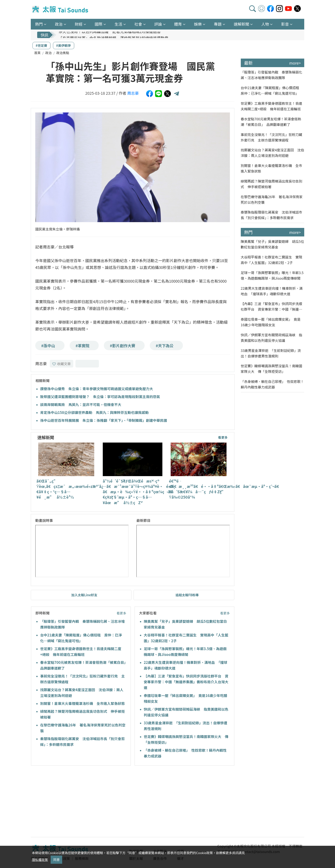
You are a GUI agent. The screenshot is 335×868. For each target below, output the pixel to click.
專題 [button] (218, 24)
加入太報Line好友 (84, 595)
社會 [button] (138, 24)
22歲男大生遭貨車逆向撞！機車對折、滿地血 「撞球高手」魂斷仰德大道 (272, 291)
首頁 (37, 53)
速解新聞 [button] (241, 24)
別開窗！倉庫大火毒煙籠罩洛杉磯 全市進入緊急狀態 (82, 703)
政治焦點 (63, 53)
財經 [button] (79, 24)
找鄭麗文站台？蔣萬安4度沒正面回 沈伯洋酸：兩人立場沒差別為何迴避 (273, 153)
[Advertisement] (70, 802)
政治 (48, 53)
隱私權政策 (40, 860)
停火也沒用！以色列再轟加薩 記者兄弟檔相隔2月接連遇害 (110, 35)
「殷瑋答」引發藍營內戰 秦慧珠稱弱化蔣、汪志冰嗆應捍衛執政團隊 (272, 75)
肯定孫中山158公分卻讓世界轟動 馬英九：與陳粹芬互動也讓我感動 (94, 412)
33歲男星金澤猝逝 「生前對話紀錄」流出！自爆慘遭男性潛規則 (271, 353)
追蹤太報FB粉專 (187, 595)
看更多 (223, 437)
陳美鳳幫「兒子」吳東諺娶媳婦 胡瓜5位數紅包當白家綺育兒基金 (273, 244)
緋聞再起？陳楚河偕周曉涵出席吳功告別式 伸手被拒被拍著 (272, 184)
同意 (56, 860)
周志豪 (133, 93)
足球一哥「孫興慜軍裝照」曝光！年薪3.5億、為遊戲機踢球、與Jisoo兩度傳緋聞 (272, 275)
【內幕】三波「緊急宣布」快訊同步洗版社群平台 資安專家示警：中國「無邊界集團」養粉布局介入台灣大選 (186, 682)
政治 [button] (59, 24)
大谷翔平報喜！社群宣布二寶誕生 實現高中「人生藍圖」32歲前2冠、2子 (272, 260)
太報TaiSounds (61, 9)
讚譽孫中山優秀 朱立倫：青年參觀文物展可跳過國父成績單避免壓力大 (97, 389)
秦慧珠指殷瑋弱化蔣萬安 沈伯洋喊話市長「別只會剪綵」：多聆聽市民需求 (272, 215)
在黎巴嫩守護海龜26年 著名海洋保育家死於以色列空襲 (272, 199)
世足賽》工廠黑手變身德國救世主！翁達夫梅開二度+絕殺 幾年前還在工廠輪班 (272, 106)
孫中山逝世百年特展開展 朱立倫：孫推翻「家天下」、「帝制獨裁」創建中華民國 (104, 420)
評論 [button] (158, 24)
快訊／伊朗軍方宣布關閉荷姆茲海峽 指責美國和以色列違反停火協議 (272, 338)
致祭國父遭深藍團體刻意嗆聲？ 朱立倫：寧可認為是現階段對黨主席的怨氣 (100, 397)
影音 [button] (285, 24)
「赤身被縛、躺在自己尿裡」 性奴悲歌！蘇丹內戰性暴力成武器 (272, 384)
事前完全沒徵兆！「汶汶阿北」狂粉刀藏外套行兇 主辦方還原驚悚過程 (272, 137)
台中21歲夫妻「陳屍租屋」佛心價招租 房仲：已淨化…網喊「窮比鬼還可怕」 (272, 90)
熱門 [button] (39, 24)
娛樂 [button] (198, 24)
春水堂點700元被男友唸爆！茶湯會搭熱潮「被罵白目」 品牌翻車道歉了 (271, 122)
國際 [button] (98, 24)
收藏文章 (62, 364)
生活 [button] (118, 24)
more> (295, 63)
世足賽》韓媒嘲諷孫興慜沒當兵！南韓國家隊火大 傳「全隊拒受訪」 (272, 369)
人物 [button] (265, 24)
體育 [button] (178, 24)
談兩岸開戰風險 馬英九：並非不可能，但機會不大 (81, 404)
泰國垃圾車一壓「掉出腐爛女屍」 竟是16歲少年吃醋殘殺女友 (271, 322)
